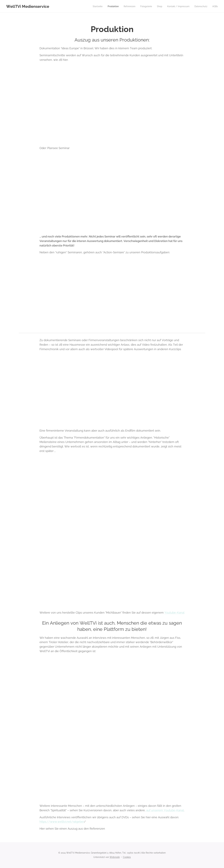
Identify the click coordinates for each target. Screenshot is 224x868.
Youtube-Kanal (174, 613)
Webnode (115, 857)
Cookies (127, 857)
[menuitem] (91, 6)
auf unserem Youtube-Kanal (165, 810)
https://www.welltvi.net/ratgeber (62, 822)
